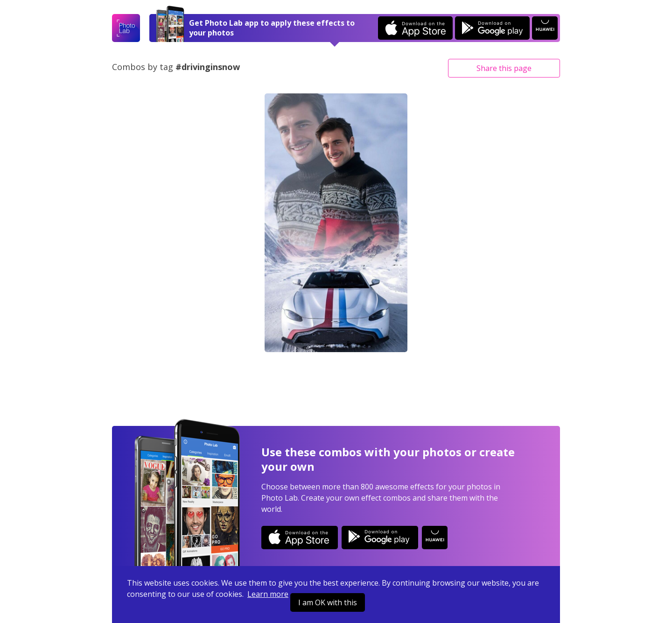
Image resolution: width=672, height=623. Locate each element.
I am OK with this (328, 602)
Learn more (268, 594)
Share (504, 68)
